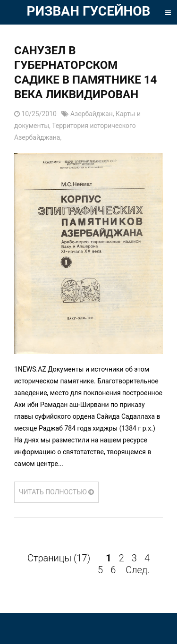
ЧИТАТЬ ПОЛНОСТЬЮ (56, 492)
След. (138, 570)
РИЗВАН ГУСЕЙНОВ (89, 11)
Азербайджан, (93, 114)
